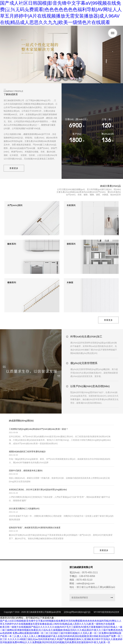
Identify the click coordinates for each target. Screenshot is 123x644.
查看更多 (14, 168)
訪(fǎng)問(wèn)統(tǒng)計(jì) (77, 612)
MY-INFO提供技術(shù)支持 (106, 612)
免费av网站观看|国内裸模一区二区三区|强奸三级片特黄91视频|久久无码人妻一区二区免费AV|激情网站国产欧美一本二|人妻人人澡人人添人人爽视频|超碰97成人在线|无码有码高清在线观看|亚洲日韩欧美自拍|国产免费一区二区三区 (61, 636)
